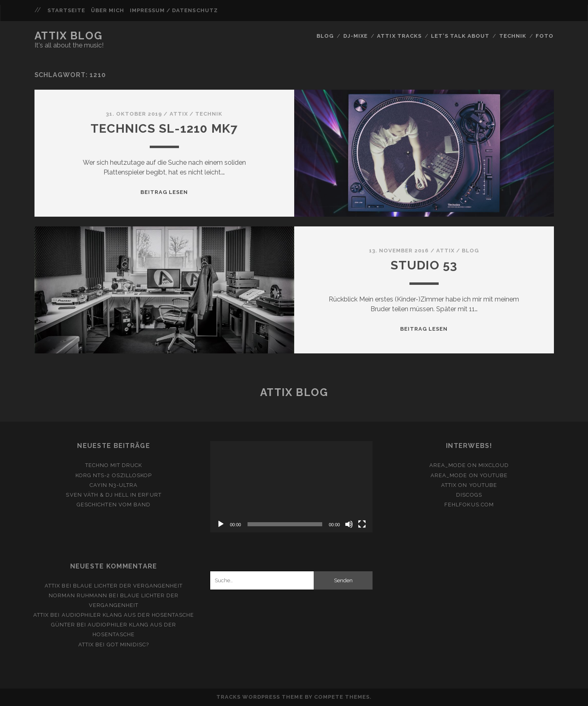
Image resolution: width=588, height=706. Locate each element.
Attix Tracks (399, 36)
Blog (325, 36)
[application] (291, 487)
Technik (513, 36)
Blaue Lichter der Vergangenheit (128, 586)
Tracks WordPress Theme (260, 697)
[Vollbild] (362, 524)
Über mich (108, 10)
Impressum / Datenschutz (174, 10)
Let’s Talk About (460, 36)
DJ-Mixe (355, 36)
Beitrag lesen (164, 192)
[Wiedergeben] (221, 524)
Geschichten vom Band (114, 505)
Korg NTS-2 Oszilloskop (114, 475)
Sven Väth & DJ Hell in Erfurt (113, 495)
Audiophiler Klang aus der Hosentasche (128, 615)
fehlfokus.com (469, 505)
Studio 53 (424, 265)
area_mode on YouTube (469, 475)
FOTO (545, 36)
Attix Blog (69, 36)
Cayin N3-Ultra (114, 485)
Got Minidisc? (128, 645)
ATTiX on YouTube (469, 485)
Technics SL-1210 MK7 (164, 128)
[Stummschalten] (349, 524)
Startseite (66, 10)
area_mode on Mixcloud (469, 465)
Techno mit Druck (114, 465)
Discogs (469, 495)
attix (179, 114)
